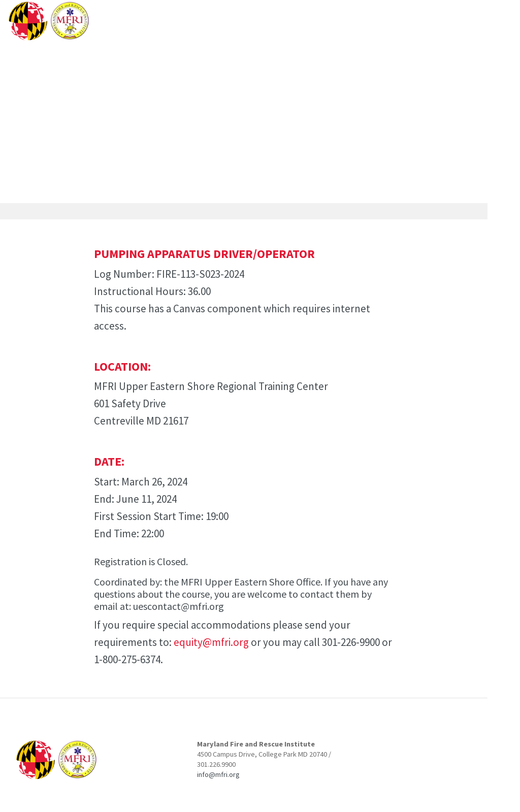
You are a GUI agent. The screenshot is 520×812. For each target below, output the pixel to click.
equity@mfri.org (211, 642)
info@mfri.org (218, 774)
